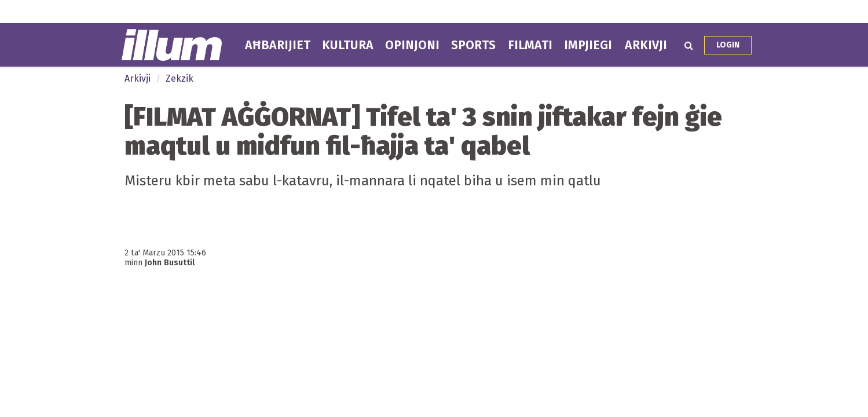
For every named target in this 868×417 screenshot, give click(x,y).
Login (728, 45)
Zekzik (180, 78)
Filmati (530, 45)
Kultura (348, 45)
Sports (473, 45)
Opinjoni (412, 45)
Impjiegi (588, 45)
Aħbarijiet (278, 45)
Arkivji (646, 45)
